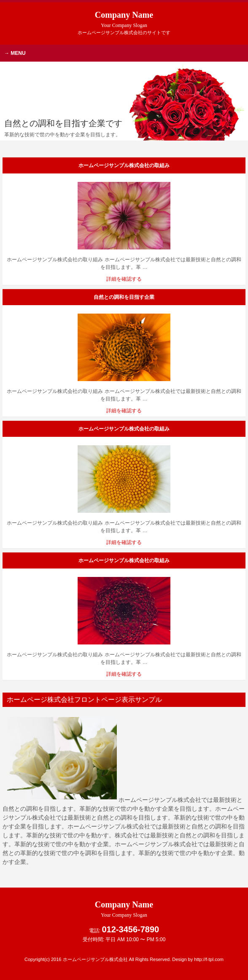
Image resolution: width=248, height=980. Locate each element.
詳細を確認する (124, 279)
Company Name (124, 19)
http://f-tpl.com (209, 959)
